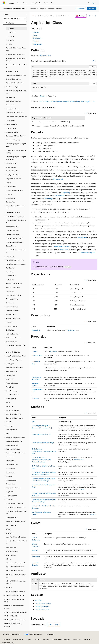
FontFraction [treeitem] (10, 291)
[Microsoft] (4, 3)
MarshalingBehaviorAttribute (69, 101)
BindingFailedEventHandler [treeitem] (15, 83)
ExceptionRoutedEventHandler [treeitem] (16, 264)
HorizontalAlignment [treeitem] (13, 334)
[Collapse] (26, 14)
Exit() (34, 422)
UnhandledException (87, 252)
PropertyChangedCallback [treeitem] (14, 367)
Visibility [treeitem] (9, 529)
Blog (28, 639)
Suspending (66, 193)
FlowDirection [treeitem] (10, 268)
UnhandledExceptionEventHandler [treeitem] (16, 512)
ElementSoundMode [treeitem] (13, 230)
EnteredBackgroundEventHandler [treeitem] (16, 251)
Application (71, 330)
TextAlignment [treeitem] (11, 457)
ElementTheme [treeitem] (11, 246)
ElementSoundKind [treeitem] (12, 227)
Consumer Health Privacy (60, 639)
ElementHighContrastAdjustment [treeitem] (16, 221)
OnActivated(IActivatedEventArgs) (43, 443)
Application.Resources (62, 247)
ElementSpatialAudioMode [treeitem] (15, 242)
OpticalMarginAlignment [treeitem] (14, 360)
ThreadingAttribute (87, 101)
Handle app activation (43, 603)
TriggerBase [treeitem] (10, 492)
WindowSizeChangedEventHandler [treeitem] (16, 576)
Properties (36, 41)
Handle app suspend (43, 606)
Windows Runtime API (44, 16)
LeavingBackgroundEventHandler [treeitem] (16, 347)
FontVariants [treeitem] (10, 303)
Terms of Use (77, 639)
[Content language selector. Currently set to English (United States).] (11, 635)
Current (34, 351)
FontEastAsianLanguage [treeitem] (14, 283)
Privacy (46, 639)
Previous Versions (18, 639)
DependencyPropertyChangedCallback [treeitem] (16, 145)
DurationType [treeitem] (10, 202)
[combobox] (15, 19)
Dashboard (92, 9)
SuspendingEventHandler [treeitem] (14, 441)
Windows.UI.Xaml (61, 16)
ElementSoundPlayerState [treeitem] (14, 238)
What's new (81, 9)
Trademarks (87, 639)
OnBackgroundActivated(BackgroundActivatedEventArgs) (44, 451)
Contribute (37, 639)
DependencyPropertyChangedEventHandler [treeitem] (16, 158)
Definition (36, 32)
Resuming (48, 198)
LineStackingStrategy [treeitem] (13, 352)
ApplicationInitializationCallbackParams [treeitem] (16, 60)
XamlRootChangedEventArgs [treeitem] (15, 591)
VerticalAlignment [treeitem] (12, 525)
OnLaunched (58, 179)
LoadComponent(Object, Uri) (41, 434)
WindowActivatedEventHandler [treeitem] (16, 563)
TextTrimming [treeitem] (10, 468)
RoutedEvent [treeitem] (10, 387)
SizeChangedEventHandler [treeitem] (15, 418)
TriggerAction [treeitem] (10, 484)
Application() (36, 330)
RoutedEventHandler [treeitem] (13, 395)
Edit (95, 61)
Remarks (35, 35)
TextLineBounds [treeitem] (11, 461)
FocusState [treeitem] (10, 272)
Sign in (94, 3)
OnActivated (82, 238)
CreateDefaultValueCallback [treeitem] (15, 113)
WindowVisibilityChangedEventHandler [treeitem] (16, 582)
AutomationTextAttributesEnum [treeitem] (16, 75)
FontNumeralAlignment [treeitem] (14, 295)
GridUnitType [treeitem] (10, 330)
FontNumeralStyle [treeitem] (12, 299)
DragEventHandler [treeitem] (12, 171)
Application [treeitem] (12, 29)
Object (43, 96)
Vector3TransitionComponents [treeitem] (16, 521)
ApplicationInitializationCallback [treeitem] (16, 54)
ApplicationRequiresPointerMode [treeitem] (16, 66)
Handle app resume (42, 609)
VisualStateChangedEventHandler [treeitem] (16, 542)
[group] (64, 74)
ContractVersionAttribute (48, 101)
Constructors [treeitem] (12, 32)
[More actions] (95, 16)
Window (81, 489)
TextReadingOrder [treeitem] (12, 465)
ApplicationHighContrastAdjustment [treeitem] (16, 49)
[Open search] (89, 3)
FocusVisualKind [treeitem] (11, 276)
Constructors (37, 38)
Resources (64, 250)
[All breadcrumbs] (33, 16)
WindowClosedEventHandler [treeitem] (15, 567)
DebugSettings (37, 355)
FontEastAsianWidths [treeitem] (13, 287)
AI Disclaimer (6, 639)
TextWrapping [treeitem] (10, 472)
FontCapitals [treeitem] (10, 280)
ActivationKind (79, 460)
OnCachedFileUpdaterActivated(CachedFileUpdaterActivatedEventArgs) (41, 460)
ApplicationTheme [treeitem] (12, 71)
